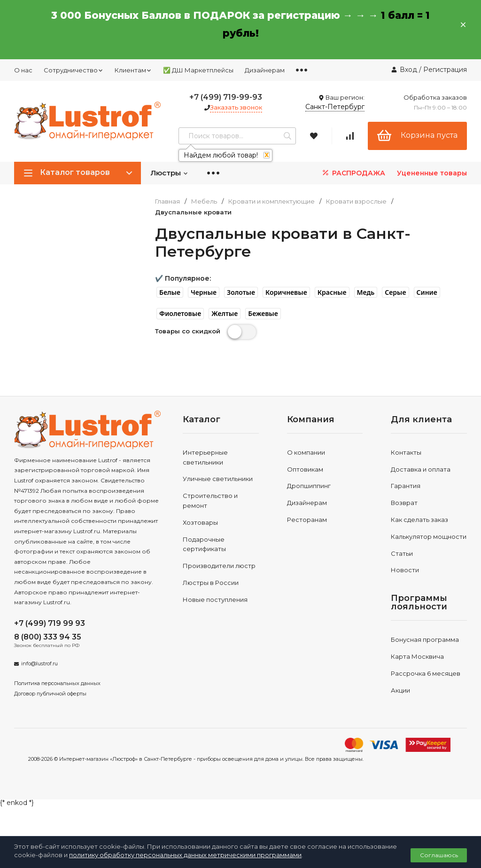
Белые (170, 292)
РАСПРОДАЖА (353, 173)
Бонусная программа (425, 639)
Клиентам (133, 70)
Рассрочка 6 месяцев (426, 673)
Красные (332, 292)
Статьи (402, 553)
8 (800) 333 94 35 (48, 637)
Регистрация (445, 70)
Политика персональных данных (57, 683)
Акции (400, 690)
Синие (427, 292)
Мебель (204, 201)
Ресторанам (307, 520)
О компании (306, 452)
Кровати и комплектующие (272, 201)
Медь (366, 292)
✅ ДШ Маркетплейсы (198, 70)
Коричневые (286, 292)
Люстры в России (211, 583)
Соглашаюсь (439, 855)
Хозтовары (200, 522)
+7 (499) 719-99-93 (226, 97)
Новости (405, 570)
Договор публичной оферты (50, 694)
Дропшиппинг (309, 486)
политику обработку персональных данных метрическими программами (185, 855)
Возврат (404, 503)
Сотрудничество (74, 70)
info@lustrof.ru (39, 663)
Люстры (169, 173)
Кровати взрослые (356, 201)
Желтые (225, 314)
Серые (395, 292)
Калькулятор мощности (429, 537)
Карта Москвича (417, 656)
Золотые (241, 292)
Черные (204, 292)
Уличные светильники (218, 479)
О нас (23, 70)
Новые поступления (215, 600)
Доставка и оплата (421, 469)
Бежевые (263, 314)
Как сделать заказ (419, 520)
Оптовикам (305, 469)
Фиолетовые (180, 314)
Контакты (406, 452)
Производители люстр (219, 566)
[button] (170, 292)
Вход (408, 70)
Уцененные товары (432, 173)
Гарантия (406, 486)
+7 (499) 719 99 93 (50, 623)
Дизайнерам (265, 70)
